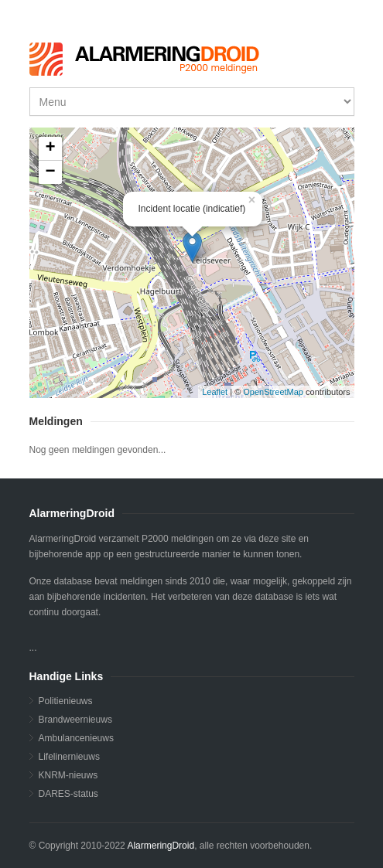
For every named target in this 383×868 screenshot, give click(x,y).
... (190, 263)
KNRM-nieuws (68, 775)
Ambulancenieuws (76, 738)
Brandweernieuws (75, 720)
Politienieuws (66, 701)
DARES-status (68, 794)
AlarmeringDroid (161, 846)
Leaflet (215, 392)
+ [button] (50, 148)
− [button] (50, 172)
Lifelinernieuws (69, 757)
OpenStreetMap (273, 392)
